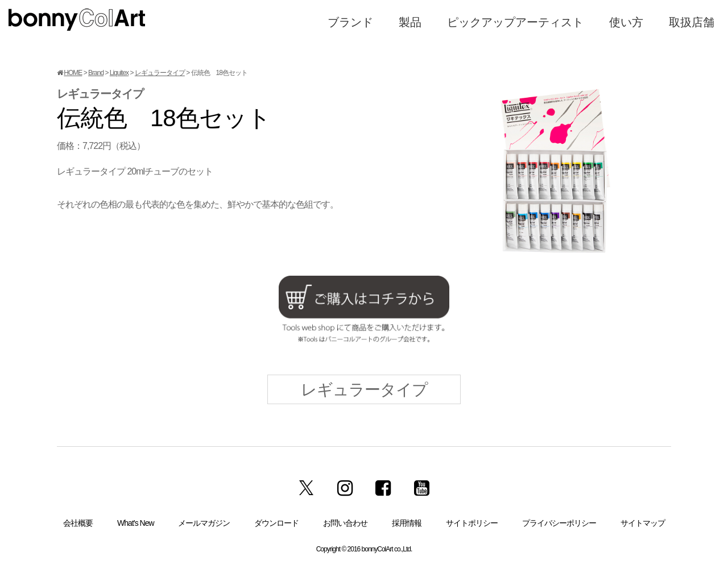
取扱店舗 (692, 22)
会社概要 (78, 523)
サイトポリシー (472, 523)
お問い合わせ (345, 523)
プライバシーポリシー (559, 523)
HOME (73, 73)
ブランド (350, 22)
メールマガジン (204, 523)
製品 (410, 22)
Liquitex (119, 73)
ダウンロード (276, 523)
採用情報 (407, 523)
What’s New (135, 523)
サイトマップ (643, 523)
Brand (96, 73)
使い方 (626, 22)
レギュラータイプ (160, 73)
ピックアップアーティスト (515, 22)
